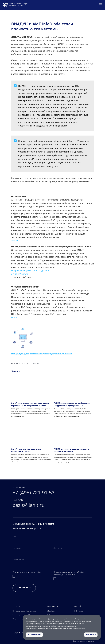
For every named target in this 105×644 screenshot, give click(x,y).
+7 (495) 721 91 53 (34, 493)
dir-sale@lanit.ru (20, 274)
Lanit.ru (90, 640)
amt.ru (14, 241)
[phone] (32, 548)
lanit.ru (15, 318)
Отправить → (24, 588)
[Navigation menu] (101, 5)
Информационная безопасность (24, 611)
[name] (53, 537)
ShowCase (51, 611)
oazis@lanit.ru (29, 506)
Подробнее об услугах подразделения (31, 271)
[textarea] (53, 562)
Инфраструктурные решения (23, 619)
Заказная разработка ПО (21, 615)
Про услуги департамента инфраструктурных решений (42, 354)
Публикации (79, 611)
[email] (73, 548)
